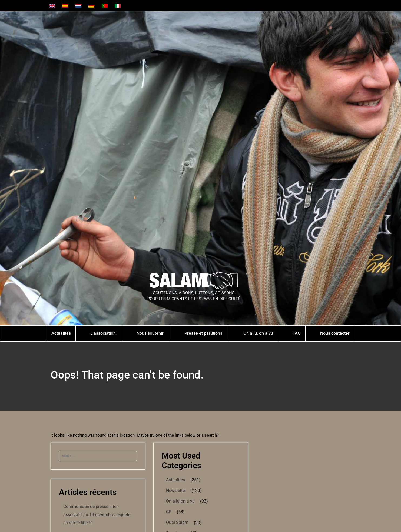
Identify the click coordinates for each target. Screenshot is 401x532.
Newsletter (176, 491)
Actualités (175, 480)
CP (169, 512)
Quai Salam (177, 522)
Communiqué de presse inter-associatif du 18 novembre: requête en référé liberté (97, 515)
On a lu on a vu (180, 501)
